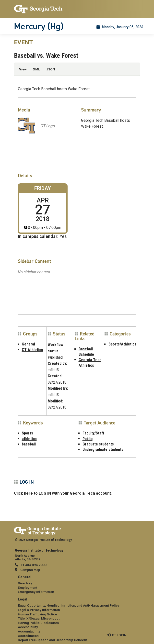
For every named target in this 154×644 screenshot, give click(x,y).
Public (88, 439)
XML (36, 69)
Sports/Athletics (122, 344)
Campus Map (30, 570)
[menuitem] (77, 585)
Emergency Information (36, 592)
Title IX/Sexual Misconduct (39, 618)
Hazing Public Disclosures (38, 623)
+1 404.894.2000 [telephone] (33, 565)
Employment (28, 588)
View (23, 69)
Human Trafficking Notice (37, 614)
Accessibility (28, 627)
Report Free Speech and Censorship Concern (53, 640)
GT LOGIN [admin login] (119, 635)
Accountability (29, 631)
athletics (29, 439)
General (28, 344)
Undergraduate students (103, 450)
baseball (29, 444)
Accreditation (28, 636)
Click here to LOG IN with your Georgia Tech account (62, 493)
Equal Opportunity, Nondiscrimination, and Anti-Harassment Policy (69, 605)
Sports (27, 433)
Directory (25, 583)
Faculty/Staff (93, 433)
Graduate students (98, 444)
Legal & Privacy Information (39, 610)
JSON (51, 69)
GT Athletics (32, 350)
